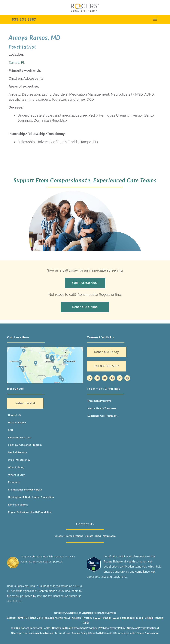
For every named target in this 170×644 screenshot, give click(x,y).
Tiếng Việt (36, 618)
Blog (98, 536)
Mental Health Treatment (102, 408)
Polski (106, 618)
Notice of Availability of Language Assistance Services (85, 613)
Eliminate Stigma (18, 505)
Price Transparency (19, 460)
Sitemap (16, 633)
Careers (59, 536)
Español (12, 618)
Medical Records (18, 452)
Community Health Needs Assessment (137, 633)
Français (158, 618)
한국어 (58, 618)
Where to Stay (16, 475)
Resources (14, 482)
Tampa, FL (17, 63)
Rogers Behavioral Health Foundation (30, 512)
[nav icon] (155, 19)
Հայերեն (127, 618)
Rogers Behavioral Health (35, 628)
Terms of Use (62, 633)
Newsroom (109, 536)
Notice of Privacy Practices (142, 628)
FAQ (11, 430)
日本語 (148, 618)
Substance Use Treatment (102, 416)
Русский (88, 618)
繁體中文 (23, 618)
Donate (89, 536)
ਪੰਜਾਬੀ (86, 623)
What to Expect (17, 423)
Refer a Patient (74, 536)
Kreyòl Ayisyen (72, 618)
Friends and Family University (25, 490)
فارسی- (116, 618)
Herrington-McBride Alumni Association (31, 497)
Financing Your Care (20, 438)
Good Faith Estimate (101, 633)
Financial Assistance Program (25, 445)
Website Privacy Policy (112, 628)
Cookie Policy (80, 633)
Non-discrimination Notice (38, 633)
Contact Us (14, 415)
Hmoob (139, 618)
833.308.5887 (24, 19)
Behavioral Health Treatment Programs (75, 628)
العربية (98, 618)
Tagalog (48, 618)
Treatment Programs (99, 401)
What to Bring (16, 467)
